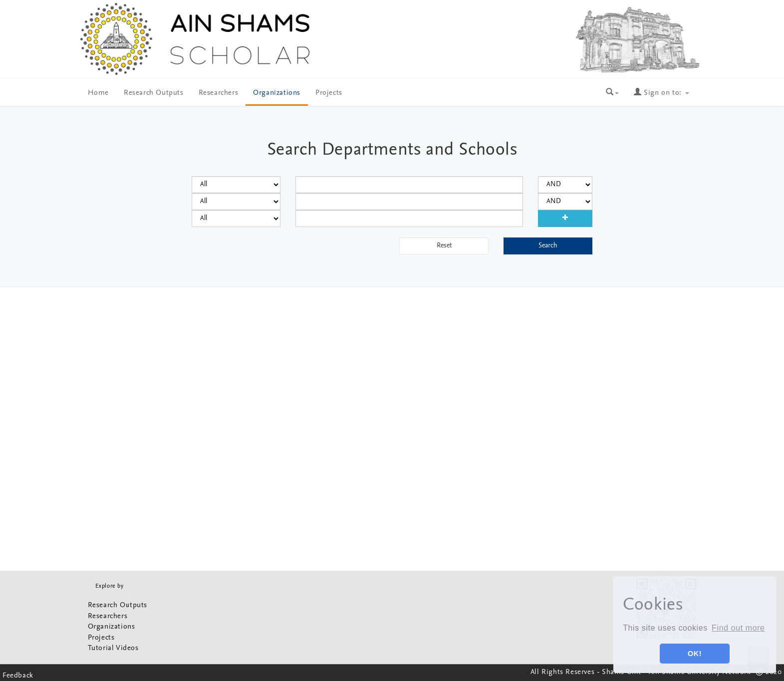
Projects (329, 93)
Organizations (277, 93)
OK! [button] (695, 654)
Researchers (219, 93)
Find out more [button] (738, 628)
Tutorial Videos (113, 648)
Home (98, 93)
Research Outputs (154, 93)
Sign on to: (661, 93)
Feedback (18, 676)
